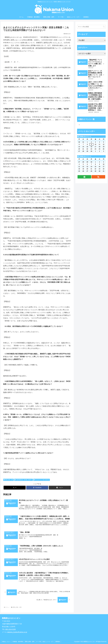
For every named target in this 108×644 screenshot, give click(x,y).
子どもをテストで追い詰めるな (42, 480)
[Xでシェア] (15, 488)
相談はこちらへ (6, 642)
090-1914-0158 (10, 629)
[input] (91, 27)
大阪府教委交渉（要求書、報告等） (24, 480)
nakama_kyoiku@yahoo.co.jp (17, 632)
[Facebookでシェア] (37, 488)
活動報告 (58, 642)
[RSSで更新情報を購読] (98, 177)
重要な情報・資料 (8, 480)
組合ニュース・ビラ (48, 642)
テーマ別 (39, 642)
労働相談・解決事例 (18, 642)
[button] (60, 488)
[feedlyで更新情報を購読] (84, 177)
